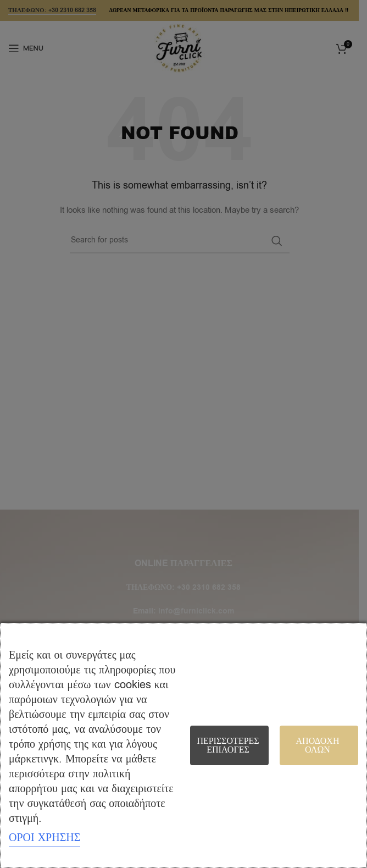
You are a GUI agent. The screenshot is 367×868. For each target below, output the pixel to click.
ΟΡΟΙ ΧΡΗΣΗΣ (45, 837)
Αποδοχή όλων (318, 745)
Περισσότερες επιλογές (228, 745)
